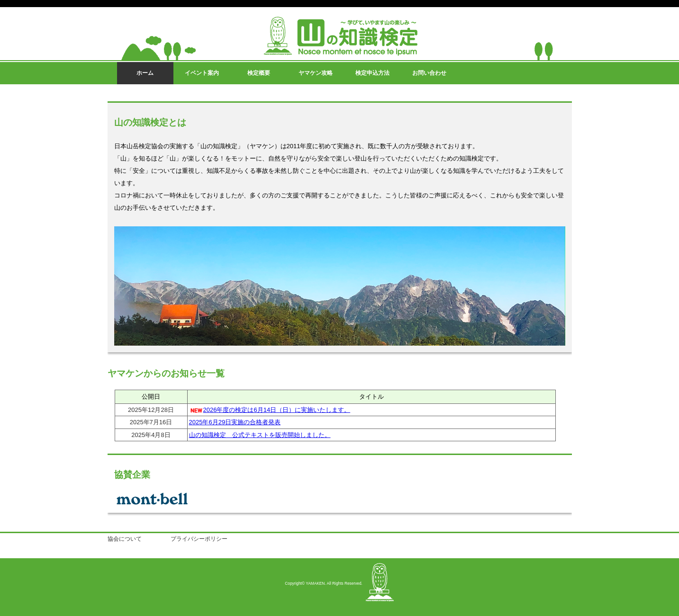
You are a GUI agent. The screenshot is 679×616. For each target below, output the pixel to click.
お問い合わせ (429, 73)
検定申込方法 (372, 73)
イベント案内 (202, 73)
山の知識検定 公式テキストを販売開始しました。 (260, 435)
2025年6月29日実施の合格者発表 (235, 422)
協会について (125, 539)
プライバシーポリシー (199, 539)
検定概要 (259, 73)
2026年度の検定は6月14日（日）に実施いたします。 (277, 410)
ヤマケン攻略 (316, 73)
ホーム (145, 73)
